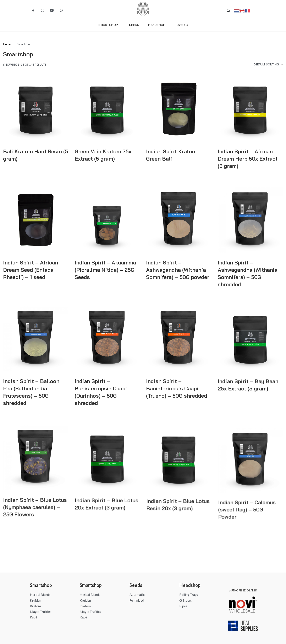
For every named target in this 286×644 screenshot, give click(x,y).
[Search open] (228, 10)
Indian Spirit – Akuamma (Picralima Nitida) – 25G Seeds (105, 270)
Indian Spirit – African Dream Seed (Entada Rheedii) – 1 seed (31, 270)
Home (7, 44)
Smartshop (109, 25)
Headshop (158, 25)
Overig (182, 25)
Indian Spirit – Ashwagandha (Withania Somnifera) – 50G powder (178, 270)
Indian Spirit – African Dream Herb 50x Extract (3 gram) (248, 159)
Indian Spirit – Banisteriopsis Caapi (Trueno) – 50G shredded (177, 395)
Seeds (134, 25)
